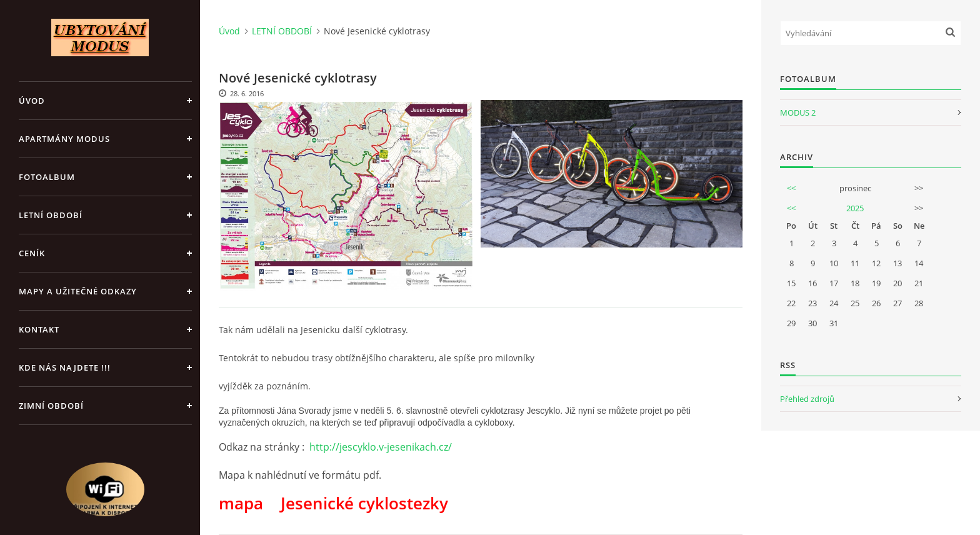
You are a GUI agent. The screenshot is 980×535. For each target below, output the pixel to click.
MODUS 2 (798, 112)
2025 (855, 208)
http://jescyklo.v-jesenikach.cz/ (381, 447)
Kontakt (39, 329)
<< (791, 188)
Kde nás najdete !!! (65, 367)
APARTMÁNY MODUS (64, 139)
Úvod (32, 101)
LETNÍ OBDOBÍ (51, 215)
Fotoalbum (47, 177)
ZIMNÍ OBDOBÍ (51, 406)
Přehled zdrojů (807, 399)
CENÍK (32, 253)
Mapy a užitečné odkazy (78, 291)
